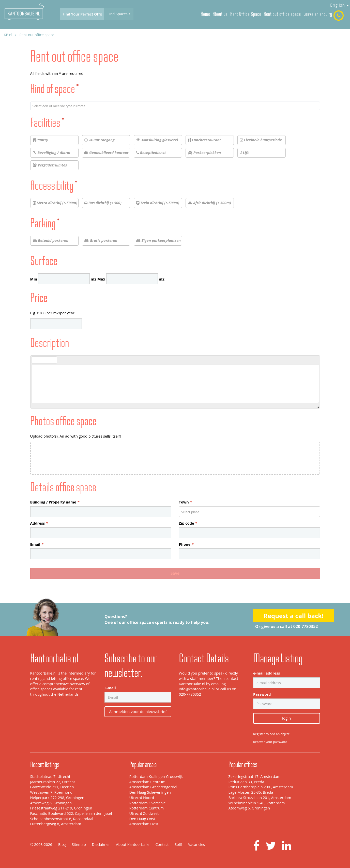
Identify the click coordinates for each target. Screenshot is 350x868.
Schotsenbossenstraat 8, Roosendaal (62, 819)
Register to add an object (271, 734)
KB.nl (8, 35)
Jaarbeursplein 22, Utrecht (53, 782)
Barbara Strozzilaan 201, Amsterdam (260, 798)
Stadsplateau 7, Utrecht (50, 776)
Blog (62, 844)
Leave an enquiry (318, 14)
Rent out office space (282, 14)
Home (206, 14)
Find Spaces (119, 14)
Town (186, 502)
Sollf (178, 844)
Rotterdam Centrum (147, 808)
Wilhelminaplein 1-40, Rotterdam (257, 803)
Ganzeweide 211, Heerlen (52, 787)
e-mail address (267, 673)
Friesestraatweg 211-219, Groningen (61, 808)
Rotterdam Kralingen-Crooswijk (156, 776)
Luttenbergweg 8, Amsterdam (56, 824)
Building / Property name (55, 502)
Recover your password (270, 742)
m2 (94, 279)
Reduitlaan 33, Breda (246, 782)
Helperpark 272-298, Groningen (57, 798)
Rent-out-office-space (37, 35)
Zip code (188, 523)
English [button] (339, 5)
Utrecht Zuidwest (144, 813)
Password (262, 694)
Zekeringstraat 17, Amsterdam (255, 776)
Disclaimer (101, 844)
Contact (162, 844)
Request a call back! (294, 616)
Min (34, 279)
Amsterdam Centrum (147, 782)
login (286, 718)
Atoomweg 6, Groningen (51, 803)
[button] (35, 360)
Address (39, 523)
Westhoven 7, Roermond (51, 792)
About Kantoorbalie (133, 844)
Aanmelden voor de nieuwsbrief (138, 711)
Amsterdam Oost (144, 824)
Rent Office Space (246, 14)
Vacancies (196, 844)
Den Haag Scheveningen (150, 792)
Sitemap (79, 844)
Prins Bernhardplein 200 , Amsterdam (261, 787)
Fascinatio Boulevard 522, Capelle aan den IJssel (71, 813)
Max (101, 279)
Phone (186, 544)
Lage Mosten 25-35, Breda (251, 792)
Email (37, 544)
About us (220, 14)
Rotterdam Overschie (148, 803)
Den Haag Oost (142, 819)
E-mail (110, 688)
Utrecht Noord (142, 798)
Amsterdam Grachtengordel (153, 787)
